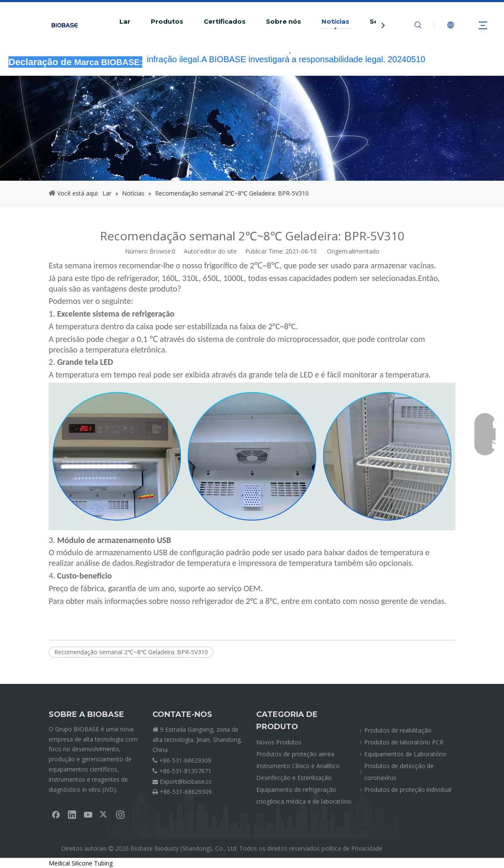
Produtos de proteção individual (408, 789)
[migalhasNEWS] (252, 128)
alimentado (364, 251)
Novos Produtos (279, 742)
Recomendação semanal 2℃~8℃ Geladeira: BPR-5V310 (131, 652)
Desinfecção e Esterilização (294, 778)
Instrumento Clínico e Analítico (298, 766)
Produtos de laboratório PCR (404, 742)
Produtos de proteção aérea (295, 754)
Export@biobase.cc (186, 781)
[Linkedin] (72, 814)
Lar (125, 22)
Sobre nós (284, 22)
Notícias (335, 22)
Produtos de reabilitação (398, 730)
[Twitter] (104, 814)
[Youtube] (88, 814)
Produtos (167, 22)
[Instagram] (120, 814)
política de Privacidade (352, 848)
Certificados (225, 22)
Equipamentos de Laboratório (405, 754)
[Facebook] (56, 814)
